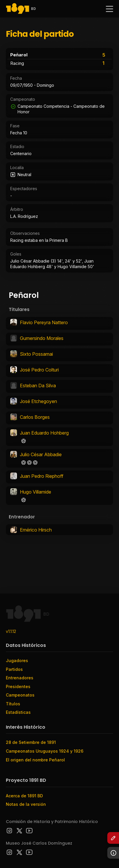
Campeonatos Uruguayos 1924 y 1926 (45, 751)
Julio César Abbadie (41, 454)
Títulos (13, 704)
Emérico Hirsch (36, 530)
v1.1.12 (11, 631)
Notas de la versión (26, 804)
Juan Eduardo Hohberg (44, 433)
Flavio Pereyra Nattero (44, 322)
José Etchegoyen (38, 401)
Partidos (14, 669)
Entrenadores (20, 678)
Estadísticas (18, 712)
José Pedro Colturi (39, 370)
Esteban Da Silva (38, 386)
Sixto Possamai (36, 354)
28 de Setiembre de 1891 (31, 742)
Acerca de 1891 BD (24, 796)
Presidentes (18, 686)
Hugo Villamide (36, 492)
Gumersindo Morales (42, 338)
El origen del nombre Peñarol (35, 760)
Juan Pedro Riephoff (42, 476)
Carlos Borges (35, 417)
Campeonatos (20, 695)
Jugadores (17, 660)
